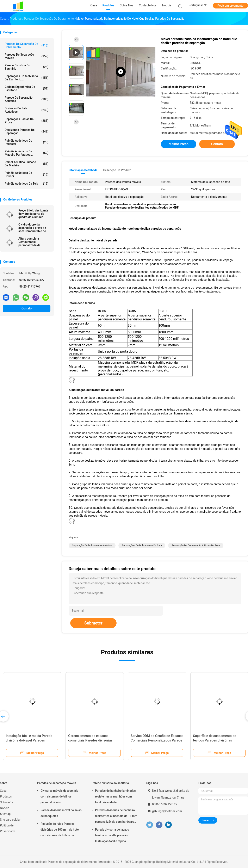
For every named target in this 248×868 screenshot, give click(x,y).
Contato (27, 308)
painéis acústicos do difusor (27, 174)
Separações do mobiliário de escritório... (27, 78)
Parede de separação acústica (27, 99)
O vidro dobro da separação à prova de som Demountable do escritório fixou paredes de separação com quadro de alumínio (34, 228)
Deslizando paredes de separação (27, 131)
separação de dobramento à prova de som (196, 546)
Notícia (5, 808)
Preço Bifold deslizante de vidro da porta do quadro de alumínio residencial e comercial (33, 214)
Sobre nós (7, 802)
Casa (3, 791)
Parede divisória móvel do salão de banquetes (61, 813)
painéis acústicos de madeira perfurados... (27, 153)
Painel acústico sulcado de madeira (27, 164)
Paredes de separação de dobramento (27, 45)
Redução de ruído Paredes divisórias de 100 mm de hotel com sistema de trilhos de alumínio (60, 830)
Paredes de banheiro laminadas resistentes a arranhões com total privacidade (115, 796)
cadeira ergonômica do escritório (27, 88)
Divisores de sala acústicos (27, 110)
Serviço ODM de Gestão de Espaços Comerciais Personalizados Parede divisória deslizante (157, 740)
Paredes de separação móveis (27, 56)
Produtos (6, 796)
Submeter (93, 623)
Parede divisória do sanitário (27, 67)
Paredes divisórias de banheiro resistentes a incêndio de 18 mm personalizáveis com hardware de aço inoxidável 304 (116, 817)
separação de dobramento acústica (92, 546)
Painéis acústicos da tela (27, 184)
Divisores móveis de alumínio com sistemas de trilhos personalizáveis (59, 796)
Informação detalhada (83, 170)
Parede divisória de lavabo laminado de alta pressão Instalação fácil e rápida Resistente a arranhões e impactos (112, 836)
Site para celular (10, 820)
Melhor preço (179, 144)
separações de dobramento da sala (142, 546)
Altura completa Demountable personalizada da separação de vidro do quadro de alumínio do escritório (33, 242)
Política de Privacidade (8, 828)
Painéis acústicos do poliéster (27, 142)
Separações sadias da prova (27, 121)
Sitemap (5, 814)
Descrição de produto (117, 170)
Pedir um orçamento (231, 6)
